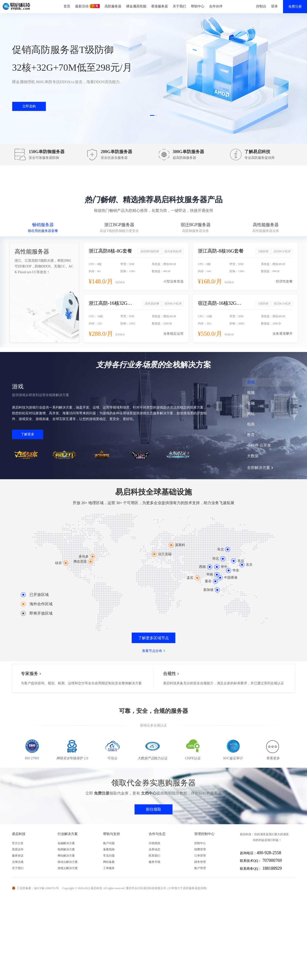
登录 (274, 6)
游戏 (251, 382)
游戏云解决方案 (68, 868)
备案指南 (109, 849)
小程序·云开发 (259, 445)
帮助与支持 (112, 834)
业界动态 (154, 849)
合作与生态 (157, 834)
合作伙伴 (216, 6)
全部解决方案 (259, 468)
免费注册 (295, 7)
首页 (67, 6)
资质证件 (18, 849)
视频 (251, 393)
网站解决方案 (66, 856)
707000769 (272, 860)
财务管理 (200, 862)
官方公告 (18, 843)
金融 (251, 403)
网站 (251, 414)
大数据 (253, 456)
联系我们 (154, 856)
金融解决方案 (66, 843)
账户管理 (200, 868)
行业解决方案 (68, 834)
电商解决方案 (66, 849)
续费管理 (200, 849)
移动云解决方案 (68, 862)
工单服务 (109, 868)
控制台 (261, 6)
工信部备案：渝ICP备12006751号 (38, 888)
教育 (251, 435)
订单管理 (200, 856)
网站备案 (109, 862)
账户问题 (109, 843)
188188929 (272, 868)
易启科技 (19, 834)
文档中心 (149, 793)
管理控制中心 (204, 834)
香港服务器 (159, 6)
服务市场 (154, 862)
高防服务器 (113, 6)
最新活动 (87, 6)
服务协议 (18, 856)
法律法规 (18, 862)
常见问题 (109, 856)
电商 (251, 424)
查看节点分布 (152, 651)
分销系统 (154, 843)
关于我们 (179, 6)
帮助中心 (198, 6)
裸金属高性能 (136, 6)
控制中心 (200, 843)
